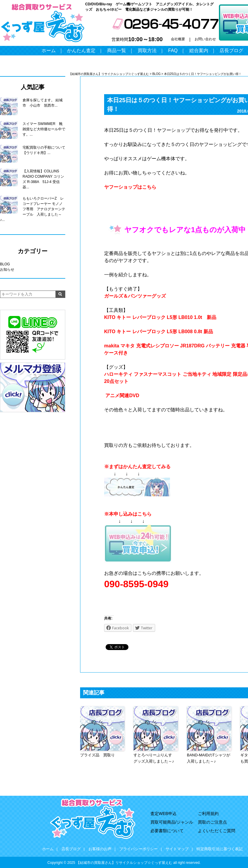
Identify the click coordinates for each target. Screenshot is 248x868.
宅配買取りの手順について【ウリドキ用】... (44, 150)
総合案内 (199, 50)
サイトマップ (177, 849)
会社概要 (178, 39)
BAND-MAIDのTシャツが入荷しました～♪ (209, 758)
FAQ (173, 50)
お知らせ (7, 269)
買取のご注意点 (212, 822)
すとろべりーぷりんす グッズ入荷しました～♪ (155, 758)
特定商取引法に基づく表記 (220, 849)
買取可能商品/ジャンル (172, 822)
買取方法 (147, 50)
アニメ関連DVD (122, 396)
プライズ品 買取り (97, 755)
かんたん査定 (81, 50)
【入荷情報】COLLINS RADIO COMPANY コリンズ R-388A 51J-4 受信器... (43, 179)
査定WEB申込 (163, 814)
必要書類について (167, 831)
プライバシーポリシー (139, 849)
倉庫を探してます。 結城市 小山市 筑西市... (43, 103)
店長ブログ (231, 50)
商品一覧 (117, 50)
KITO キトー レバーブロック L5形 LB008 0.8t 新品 (159, 332)
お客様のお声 (100, 849)
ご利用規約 (208, 814)
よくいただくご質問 (217, 831)
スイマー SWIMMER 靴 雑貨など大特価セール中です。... (44, 129)
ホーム (49, 50)
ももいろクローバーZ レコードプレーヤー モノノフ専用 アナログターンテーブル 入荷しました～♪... (33, 209)
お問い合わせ (205, 39)
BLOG (5, 264)
